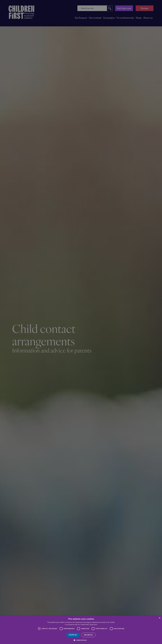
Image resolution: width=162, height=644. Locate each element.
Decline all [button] (89, 635)
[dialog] (81, 630)
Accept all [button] (73, 635)
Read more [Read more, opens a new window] (93, 625)
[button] (81, 640)
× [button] (159, 618)
